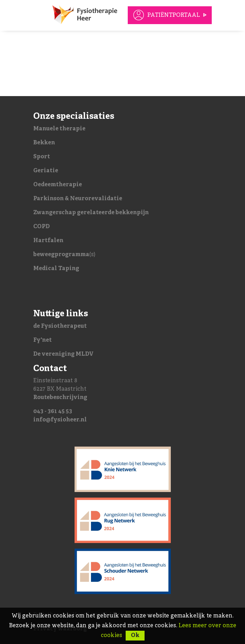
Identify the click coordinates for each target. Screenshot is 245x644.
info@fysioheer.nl (60, 420)
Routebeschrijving (60, 398)
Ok (135, 636)
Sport (42, 157)
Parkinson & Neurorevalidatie (78, 199)
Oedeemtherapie (58, 185)
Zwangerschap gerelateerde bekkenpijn (91, 213)
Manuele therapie (59, 129)
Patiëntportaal (174, 15)
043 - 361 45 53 (53, 412)
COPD (41, 227)
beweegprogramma (61, 255)
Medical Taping (56, 269)
